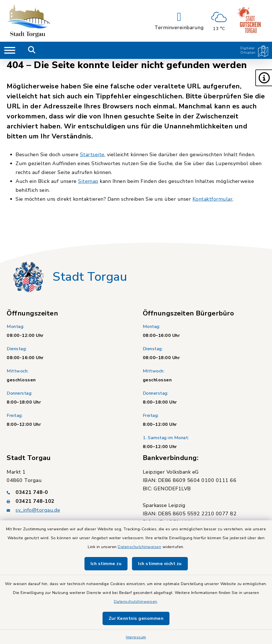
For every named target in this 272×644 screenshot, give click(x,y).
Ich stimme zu (106, 564)
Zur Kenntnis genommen (136, 618)
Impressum (136, 637)
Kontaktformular (213, 199)
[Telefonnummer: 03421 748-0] (68, 492)
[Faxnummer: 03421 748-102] (68, 501)
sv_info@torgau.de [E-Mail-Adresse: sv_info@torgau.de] (38, 510)
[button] (264, 78)
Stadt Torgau (90, 277)
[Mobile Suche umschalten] (32, 50)
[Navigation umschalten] (10, 50)
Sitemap (88, 181)
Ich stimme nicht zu (160, 564)
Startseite (92, 155)
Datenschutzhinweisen (139, 547)
